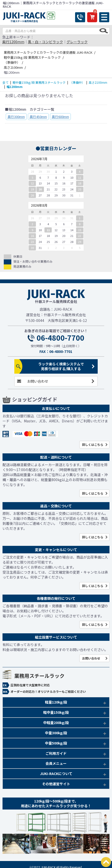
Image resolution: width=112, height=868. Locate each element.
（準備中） (77, 82)
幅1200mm (15, 87)
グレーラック (77, 42)
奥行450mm (38, 117)
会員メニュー (56, 763)
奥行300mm (16, 117)
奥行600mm (60, 117)
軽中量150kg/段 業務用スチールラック (39, 82)
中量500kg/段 (56, 743)
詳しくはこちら (93, 444)
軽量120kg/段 (56, 702)
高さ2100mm (98, 82)
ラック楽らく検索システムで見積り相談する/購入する (61, 366)
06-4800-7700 (61, 338)
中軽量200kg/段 (56, 723)
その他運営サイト (56, 784)
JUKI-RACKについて (56, 774)
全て (6, 82)
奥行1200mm (13, 42)
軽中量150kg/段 (56, 712)
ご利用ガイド (56, 753)
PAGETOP (106, 862)
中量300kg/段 (56, 733)
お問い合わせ (38, 381)
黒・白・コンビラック (45, 42)
